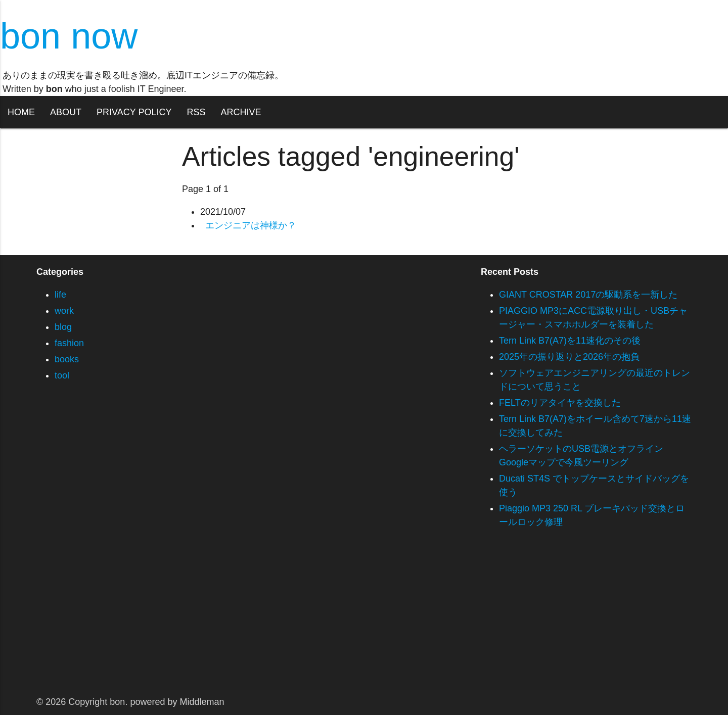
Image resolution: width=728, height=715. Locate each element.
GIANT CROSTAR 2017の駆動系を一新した (588, 295)
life (60, 295)
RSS (196, 112)
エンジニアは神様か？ (251, 225)
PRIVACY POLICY (134, 112)
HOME (21, 112)
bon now (69, 36)
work (64, 311)
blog (63, 327)
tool (62, 375)
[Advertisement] (303, 619)
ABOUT (66, 112)
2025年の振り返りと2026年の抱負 (569, 357)
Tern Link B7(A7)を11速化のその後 (570, 341)
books (67, 359)
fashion (69, 343)
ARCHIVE (241, 112)
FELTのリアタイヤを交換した (560, 403)
